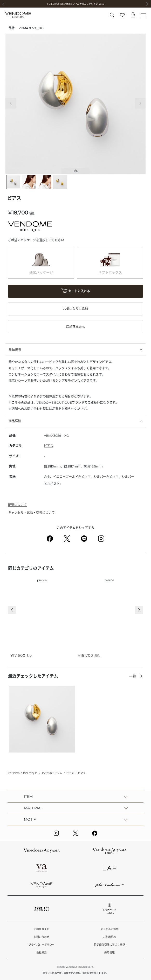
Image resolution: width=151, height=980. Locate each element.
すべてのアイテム (52, 773)
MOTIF (30, 819)
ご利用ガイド (42, 929)
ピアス (49, 446)
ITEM (28, 796)
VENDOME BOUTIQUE (23, 773)
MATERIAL (33, 808)
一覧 (133, 676)
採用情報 (109, 953)
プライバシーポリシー (42, 945)
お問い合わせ (42, 937)
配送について (17, 505)
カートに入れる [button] (75, 291)
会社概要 (42, 953)
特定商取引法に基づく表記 (109, 945)
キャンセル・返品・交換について (31, 513)
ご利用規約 (109, 937)
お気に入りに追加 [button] (75, 309)
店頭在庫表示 (75, 327)
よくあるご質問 (109, 929)
